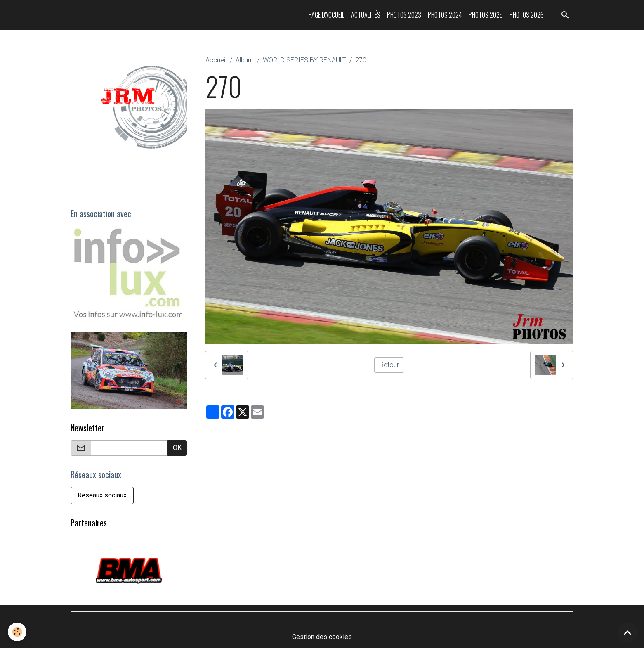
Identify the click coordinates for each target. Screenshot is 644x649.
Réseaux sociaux (102, 495)
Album (245, 60)
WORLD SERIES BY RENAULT (304, 60)
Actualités (366, 15)
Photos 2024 (445, 15)
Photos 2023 (404, 15)
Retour (389, 365)
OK (177, 448)
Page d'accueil (327, 15)
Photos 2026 (527, 15)
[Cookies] (18, 632)
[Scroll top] (627, 632)
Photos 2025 (486, 15)
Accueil (216, 60)
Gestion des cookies (322, 637)
